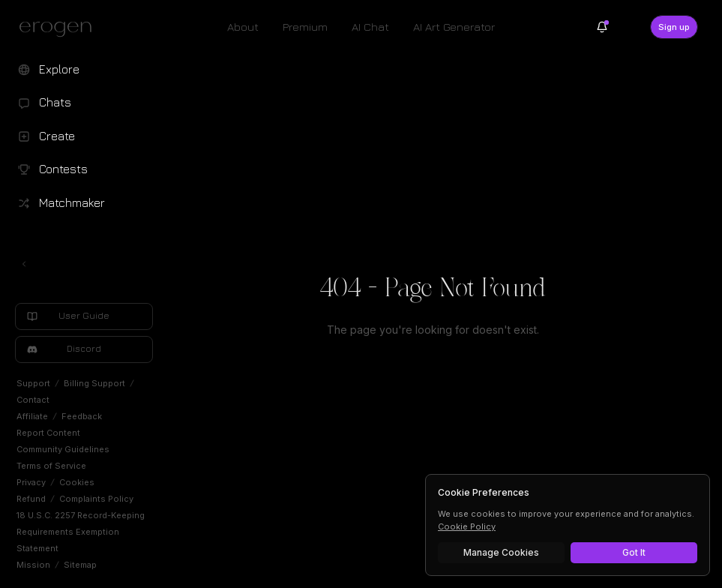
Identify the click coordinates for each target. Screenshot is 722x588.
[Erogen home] (60, 28)
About (243, 27)
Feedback (82, 416)
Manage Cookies (501, 552)
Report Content (48, 433)
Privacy (31, 482)
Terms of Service (51, 466)
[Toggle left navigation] (24, 264)
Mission (33, 565)
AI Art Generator (454, 27)
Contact (33, 400)
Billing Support (94, 383)
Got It (634, 552)
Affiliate (32, 416)
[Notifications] (602, 27)
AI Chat (370, 27)
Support (33, 383)
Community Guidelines (63, 449)
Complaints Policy (96, 499)
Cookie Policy (467, 526)
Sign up (674, 27)
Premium (305, 27)
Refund (31, 499)
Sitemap (80, 565)
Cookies (77, 482)
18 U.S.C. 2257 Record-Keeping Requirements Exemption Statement (81, 532)
